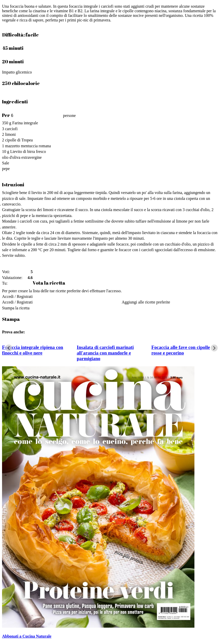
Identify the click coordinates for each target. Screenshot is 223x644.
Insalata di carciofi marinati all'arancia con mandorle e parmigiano (105, 353)
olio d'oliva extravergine (22, 157)
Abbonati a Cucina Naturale (27, 636)
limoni (10, 134)
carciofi (11, 129)
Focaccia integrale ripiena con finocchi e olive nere (33, 350)
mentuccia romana (36, 146)
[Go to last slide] (9, 348)
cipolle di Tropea (19, 140)
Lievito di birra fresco (28, 151)
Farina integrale (25, 123)
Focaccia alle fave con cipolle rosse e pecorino (181, 350)
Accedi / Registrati (17, 296)
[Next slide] (214, 348)
